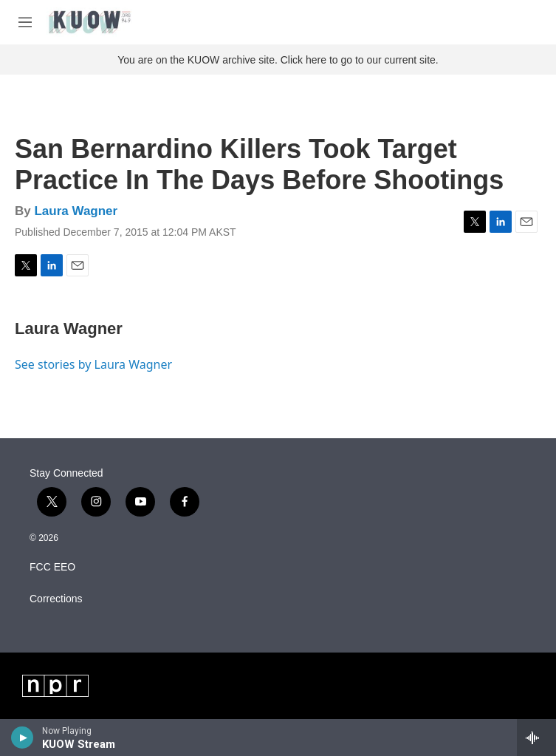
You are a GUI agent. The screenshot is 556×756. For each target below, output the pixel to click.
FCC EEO (52, 567)
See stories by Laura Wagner (93, 364)
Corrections (56, 599)
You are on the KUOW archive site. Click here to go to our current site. (278, 60)
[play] (23, 738)
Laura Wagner (76, 211)
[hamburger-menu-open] (25, 22)
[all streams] (536, 738)
